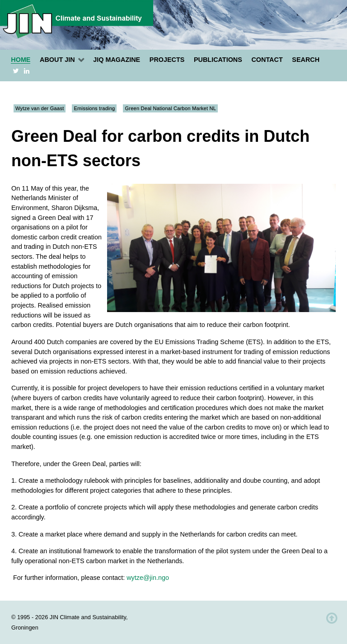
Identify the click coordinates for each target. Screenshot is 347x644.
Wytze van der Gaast (40, 108)
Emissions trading (94, 108)
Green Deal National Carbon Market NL (170, 108)
